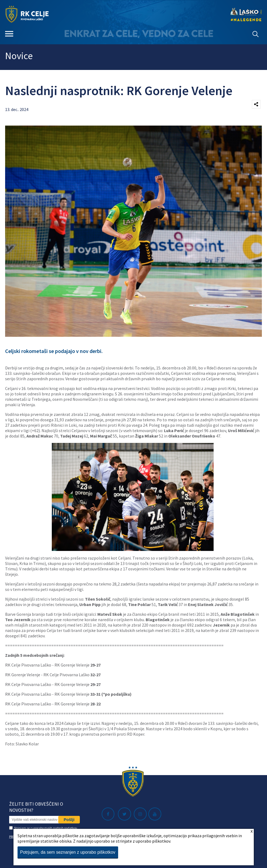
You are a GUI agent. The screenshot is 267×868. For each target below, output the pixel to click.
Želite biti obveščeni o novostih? (36, 807)
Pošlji (69, 820)
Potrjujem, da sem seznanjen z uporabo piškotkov (68, 852)
